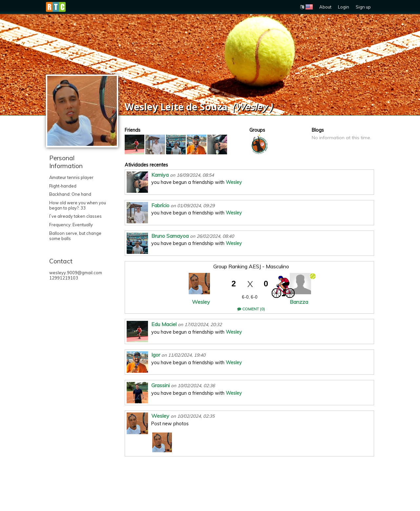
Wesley (234, 182)
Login (344, 7)
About (325, 7)
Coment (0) (251, 309)
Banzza (299, 302)
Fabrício (160, 205)
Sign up (363, 7)
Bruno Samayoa (170, 236)
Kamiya (160, 175)
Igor (156, 355)
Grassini (160, 385)
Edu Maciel (164, 324)
